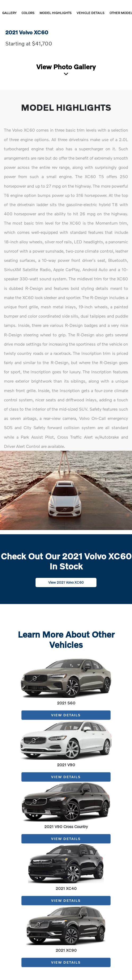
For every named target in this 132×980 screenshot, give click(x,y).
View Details (66, 715)
